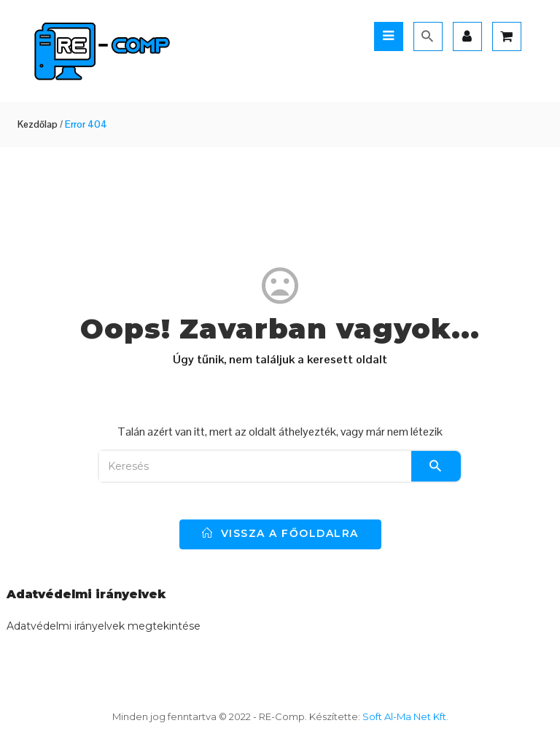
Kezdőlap (38, 124)
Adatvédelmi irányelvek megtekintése (104, 626)
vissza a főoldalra (280, 533)
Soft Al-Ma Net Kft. (405, 716)
